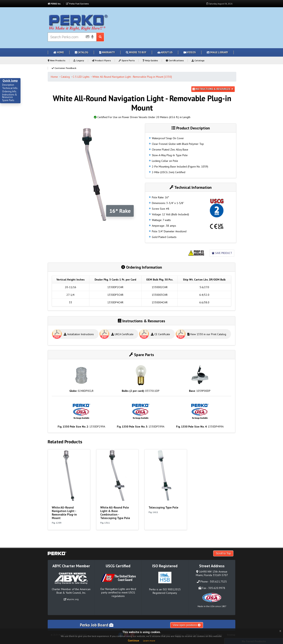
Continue (133, 640)
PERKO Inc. (54, 4)
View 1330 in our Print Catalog (207, 334)
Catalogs (198, 60)
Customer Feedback (64, 68)
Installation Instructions (79, 334)
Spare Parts (127, 60)
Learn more (149, 641)
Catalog (82, 52)
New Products (56, 60)
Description (8, 85)
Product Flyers (101, 60)
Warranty (107, 52)
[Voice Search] (92, 37)
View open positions (187, 625)
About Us (165, 52)
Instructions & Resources (10, 96)
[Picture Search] (86, 37)
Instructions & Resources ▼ (213, 89)
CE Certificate (160, 334)
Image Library (217, 52)
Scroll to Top (223, 553)
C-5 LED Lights (81, 77)
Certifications (175, 60)
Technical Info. (10, 88)
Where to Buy (136, 52)
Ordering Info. (9, 92)
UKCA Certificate (122, 334)
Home (59, 52)
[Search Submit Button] (100, 37)
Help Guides (150, 60)
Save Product (222, 253)
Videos (190, 52)
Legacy (79, 60)
